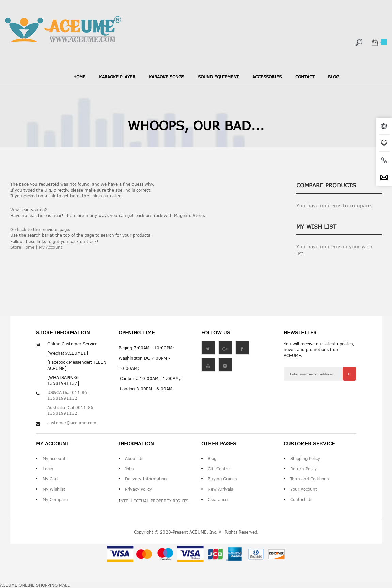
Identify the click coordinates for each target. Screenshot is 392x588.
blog (334, 77)
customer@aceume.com (72, 423)
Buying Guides (222, 479)
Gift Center (219, 469)
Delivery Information (146, 479)
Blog (212, 458)
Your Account (304, 489)
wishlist (384, 143)
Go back (18, 229)
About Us (134, 458)
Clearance (218, 499)
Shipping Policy (305, 458)
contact (305, 77)
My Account (51, 247)
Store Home (22, 247)
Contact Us (301, 499)
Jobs (129, 469)
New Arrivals (220, 489)
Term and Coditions (309, 479)
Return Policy (303, 469)
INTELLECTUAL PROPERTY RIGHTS (153, 501)
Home (79, 77)
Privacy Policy (138, 489)
